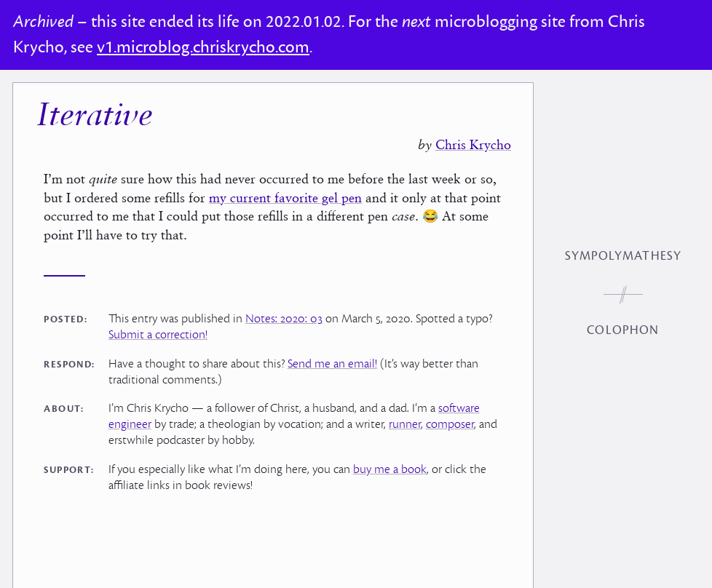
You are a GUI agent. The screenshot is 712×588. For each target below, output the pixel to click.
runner (405, 424)
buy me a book (390, 469)
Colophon (623, 330)
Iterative (95, 116)
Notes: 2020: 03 (284, 319)
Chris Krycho (473, 144)
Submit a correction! (158, 335)
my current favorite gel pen (285, 198)
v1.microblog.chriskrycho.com (203, 47)
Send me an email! (332, 364)
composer (450, 424)
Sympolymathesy (623, 256)
